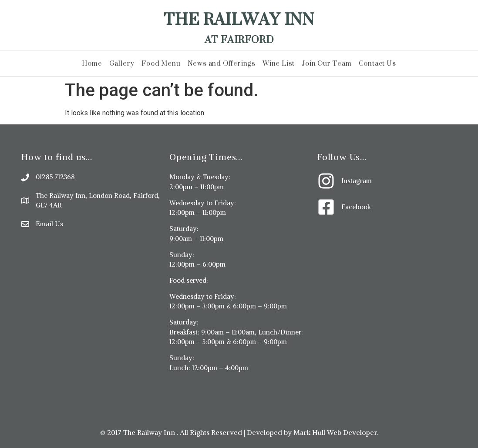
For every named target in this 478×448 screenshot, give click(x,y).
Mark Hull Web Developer (335, 432)
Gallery (122, 63)
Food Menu (161, 63)
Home (92, 63)
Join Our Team (327, 63)
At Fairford (239, 39)
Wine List (279, 63)
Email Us (49, 224)
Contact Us (377, 63)
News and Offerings (222, 63)
